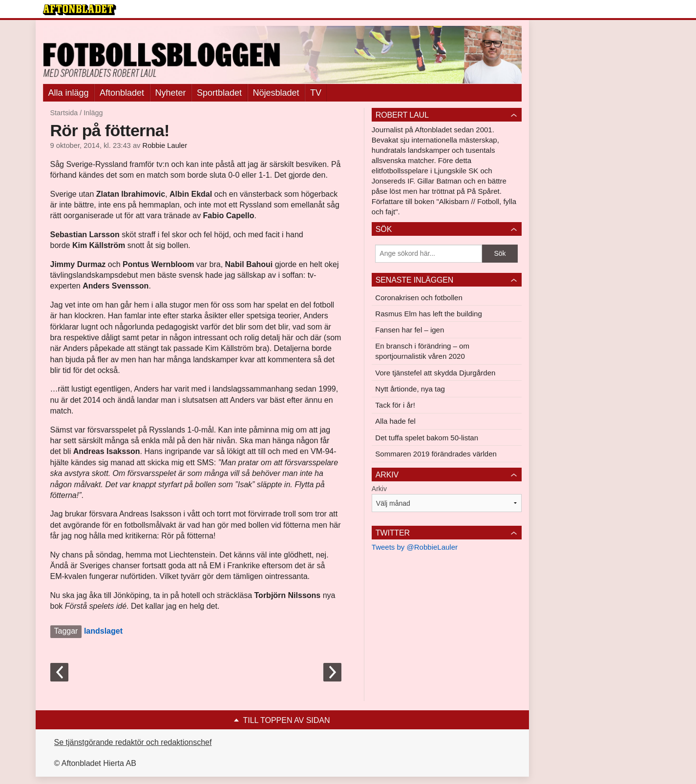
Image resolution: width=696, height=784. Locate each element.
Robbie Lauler (165, 145)
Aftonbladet (122, 93)
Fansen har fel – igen (410, 330)
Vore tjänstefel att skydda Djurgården (435, 373)
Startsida (64, 113)
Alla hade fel (395, 421)
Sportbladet (219, 93)
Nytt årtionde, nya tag (410, 389)
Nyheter (171, 93)
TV (316, 93)
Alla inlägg (69, 93)
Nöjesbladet (276, 93)
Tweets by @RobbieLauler (415, 547)
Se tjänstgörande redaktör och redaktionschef (133, 742)
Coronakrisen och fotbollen (419, 298)
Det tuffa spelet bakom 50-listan (427, 438)
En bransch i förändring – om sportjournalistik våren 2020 (422, 351)
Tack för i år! (395, 405)
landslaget (103, 631)
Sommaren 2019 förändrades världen (436, 454)
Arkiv (379, 489)
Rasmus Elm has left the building (428, 314)
